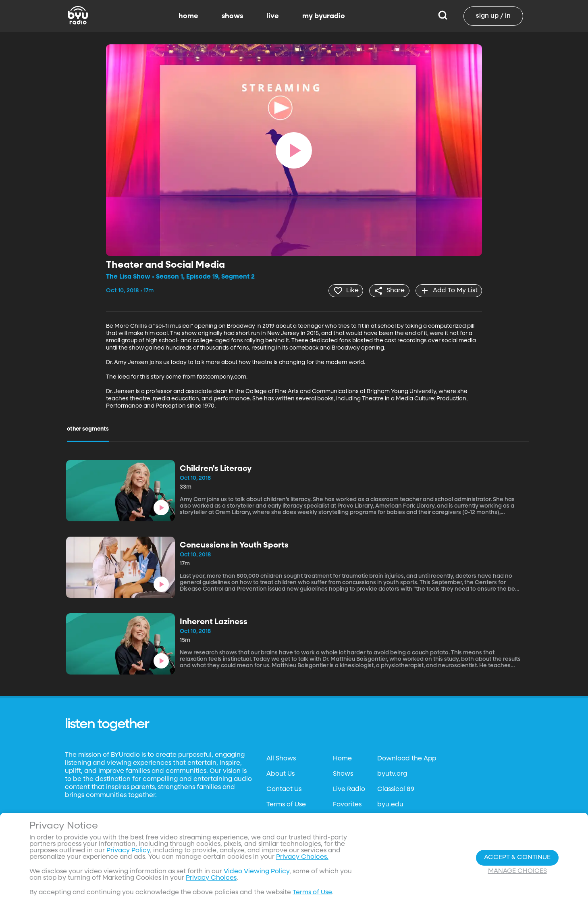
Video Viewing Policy (257, 872)
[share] (387, 290)
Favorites (347, 804)
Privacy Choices (211, 878)
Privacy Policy (128, 851)
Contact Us (284, 789)
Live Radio (349, 789)
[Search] (443, 16)
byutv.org (392, 774)
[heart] (342, 290)
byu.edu (390, 804)
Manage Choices (517, 871)
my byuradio (324, 16)
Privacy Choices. (302, 857)
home (188, 16)
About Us (280, 774)
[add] (448, 290)
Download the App (407, 758)
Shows (343, 774)
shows (232, 16)
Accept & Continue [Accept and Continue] (517, 858)
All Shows (281, 758)
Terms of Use (286, 804)
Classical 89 (396, 789)
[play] (294, 150)
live (273, 16)
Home (342, 758)
